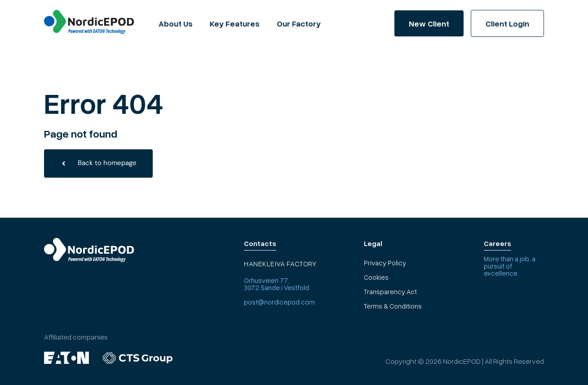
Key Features (235, 23)
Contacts (260, 243)
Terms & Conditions (393, 306)
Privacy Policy (385, 263)
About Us (176, 23)
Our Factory (299, 23)
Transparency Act (390, 291)
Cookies (376, 277)
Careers (497, 243)
